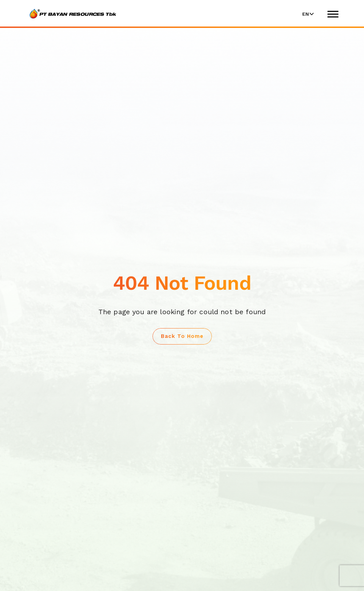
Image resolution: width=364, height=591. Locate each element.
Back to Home (182, 336)
